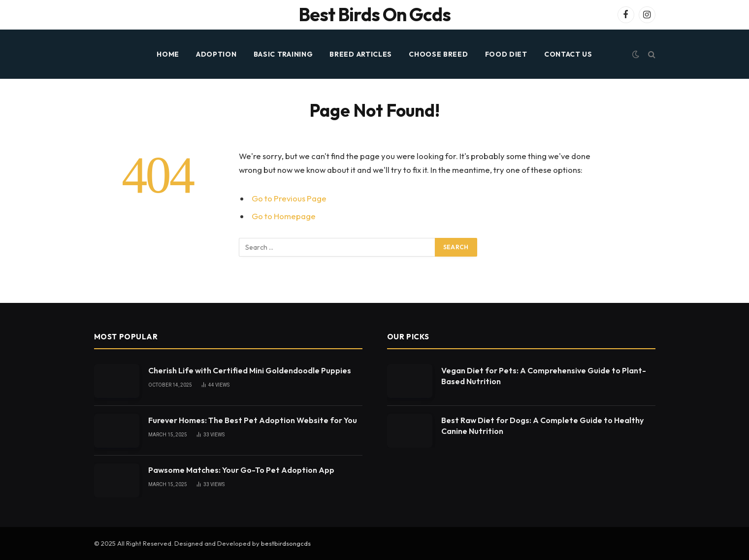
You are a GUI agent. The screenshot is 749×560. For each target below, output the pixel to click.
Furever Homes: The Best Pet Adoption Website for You (253, 420)
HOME (168, 54)
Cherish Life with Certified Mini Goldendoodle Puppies (250, 370)
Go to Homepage (284, 216)
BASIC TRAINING (283, 54)
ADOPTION (216, 54)
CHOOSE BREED (438, 54)
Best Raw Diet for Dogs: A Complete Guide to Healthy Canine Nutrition (542, 426)
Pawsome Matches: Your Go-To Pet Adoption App (241, 470)
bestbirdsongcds (286, 543)
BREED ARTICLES (361, 54)
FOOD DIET (506, 54)
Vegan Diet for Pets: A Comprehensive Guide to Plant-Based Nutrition (544, 376)
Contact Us (568, 54)
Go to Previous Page (289, 198)
